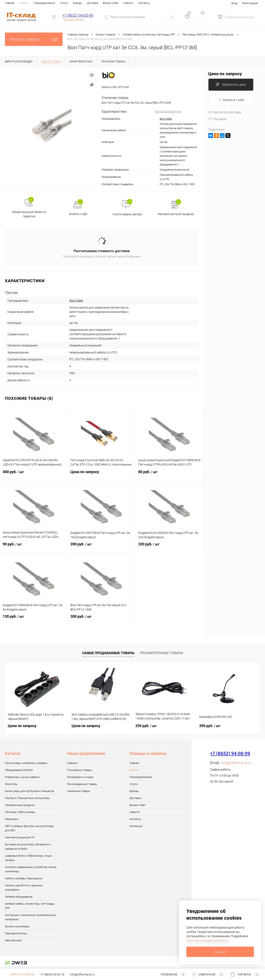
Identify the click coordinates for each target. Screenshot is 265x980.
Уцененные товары (79, 791)
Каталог (24, 3)
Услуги (64, 3)
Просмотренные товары (162, 653)
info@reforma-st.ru (236, 763)
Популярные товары (80, 770)
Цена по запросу (101, 474)
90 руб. (34, 547)
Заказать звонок (74, 20)
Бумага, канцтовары (17, 926)
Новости (128, 3)
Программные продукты (20, 805)
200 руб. (101, 547)
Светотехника (13, 940)
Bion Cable (166, 119)
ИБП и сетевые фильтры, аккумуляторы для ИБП (29, 828)
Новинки (72, 763)
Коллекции (136, 826)
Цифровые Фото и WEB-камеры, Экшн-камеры (29, 858)
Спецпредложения (44, 3)
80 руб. (169, 474)
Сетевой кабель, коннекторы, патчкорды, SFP (30, 906)
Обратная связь (20, 974)
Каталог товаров (34, 39)
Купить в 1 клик (231, 100)
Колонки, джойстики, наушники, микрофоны (24, 888)
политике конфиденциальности (208, 940)
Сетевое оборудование (19, 897)
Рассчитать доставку (225, 112)
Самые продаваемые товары (108, 653)
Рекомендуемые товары (82, 784)
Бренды (78, 3)
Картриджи (12, 819)
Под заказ (217, 119)
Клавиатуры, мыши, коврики (22, 777)
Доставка (92, 3)
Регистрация (250, 3)
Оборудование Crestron (19, 770)
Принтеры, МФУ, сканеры (20, 812)
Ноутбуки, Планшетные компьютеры (27, 798)
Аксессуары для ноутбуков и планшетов (29, 791)
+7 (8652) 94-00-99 (78, 15)
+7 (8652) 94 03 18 (52, 974)
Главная (10, 3)
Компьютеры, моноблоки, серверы (26, 763)
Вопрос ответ (111, 3)
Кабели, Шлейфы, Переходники (24, 878)
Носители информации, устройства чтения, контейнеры (31, 869)
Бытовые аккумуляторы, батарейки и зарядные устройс (28, 847)
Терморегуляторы (16, 933)
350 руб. (210, 726)
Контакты (144, 3)
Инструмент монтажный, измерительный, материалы (30, 917)
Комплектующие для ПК (20, 837)
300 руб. (101, 619)
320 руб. (169, 547)
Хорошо (220, 952)
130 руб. (34, 619)
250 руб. (146, 726)
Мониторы (11, 784)
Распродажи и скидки (80, 777)
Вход (234, 3)
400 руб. (34, 474)
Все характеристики (168, 111)
